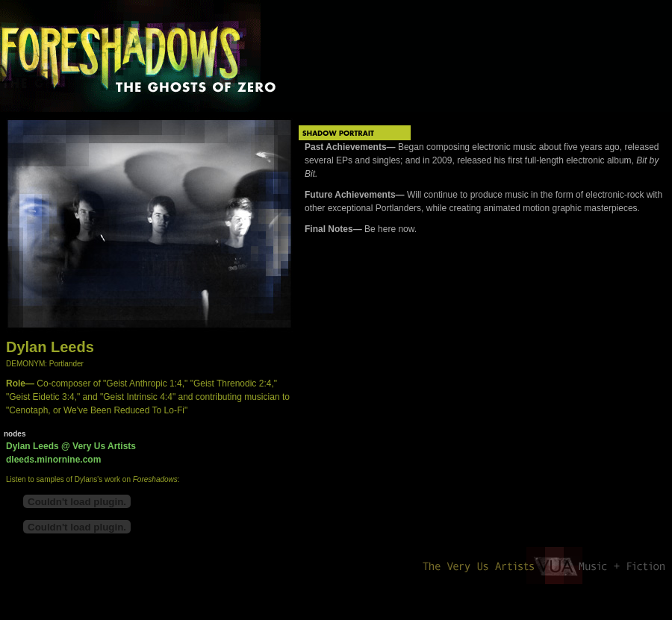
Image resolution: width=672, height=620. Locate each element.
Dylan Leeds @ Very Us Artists (71, 446)
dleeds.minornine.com (53, 460)
